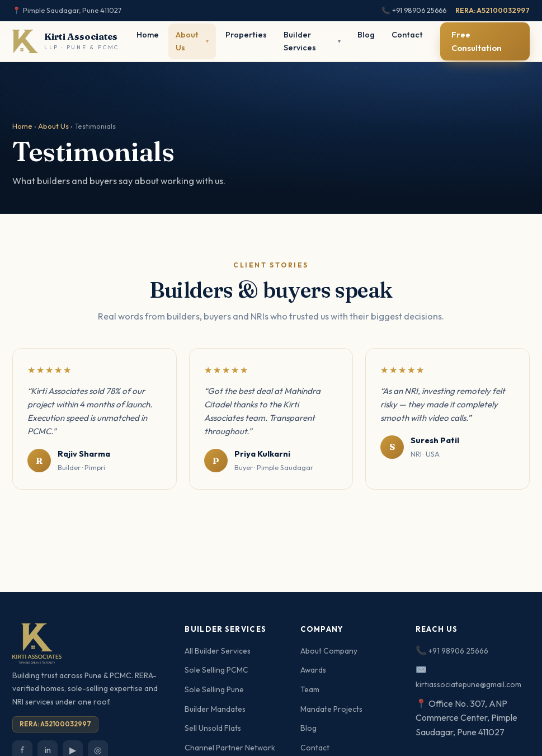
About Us (53, 126)
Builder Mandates (215, 709)
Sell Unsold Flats (213, 728)
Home (148, 35)
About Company (329, 651)
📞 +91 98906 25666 (414, 10)
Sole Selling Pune (214, 689)
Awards (313, 670)
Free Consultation (477, 41)
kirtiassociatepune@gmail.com (468, 684)
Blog (366, 35)
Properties (246, 35)
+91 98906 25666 (458, 651)
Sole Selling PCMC (216, 670)
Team (310, 689)
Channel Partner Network (230, 748)
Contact (407, 35)
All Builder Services (218, 651)
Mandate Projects (331, 709)
